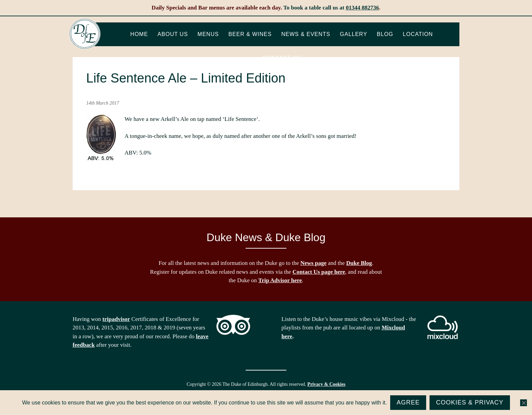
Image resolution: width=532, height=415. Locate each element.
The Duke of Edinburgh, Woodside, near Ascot (85, 34)
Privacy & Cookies (326, 384)
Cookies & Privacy (470, 402)
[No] (524, 403)
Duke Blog (359, 263)
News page (313, 263)
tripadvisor (116, 319)
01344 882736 (362, 8)
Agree (408, 402)
